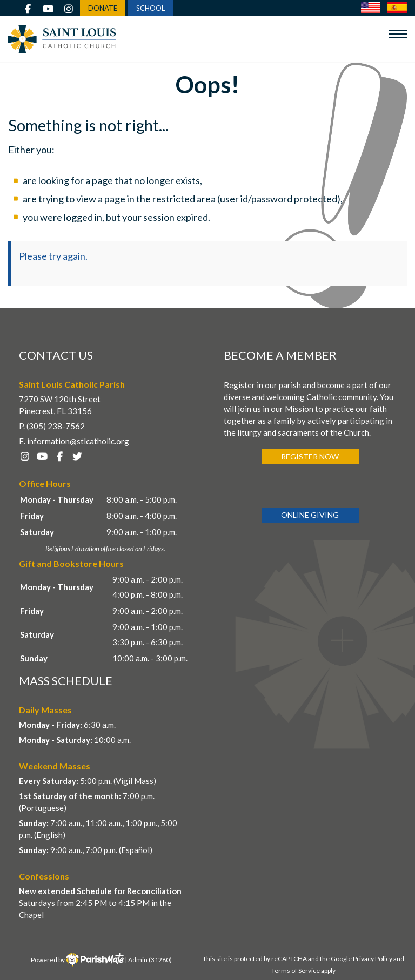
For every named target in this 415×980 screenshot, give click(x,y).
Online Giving (310, 515)
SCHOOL (150, 8)
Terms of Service (296, 971)
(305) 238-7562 (56, 426)
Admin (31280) (150, 960)
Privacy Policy (373, 959)
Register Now (310, 457)
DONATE (103, 8)
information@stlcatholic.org (78, 441)
